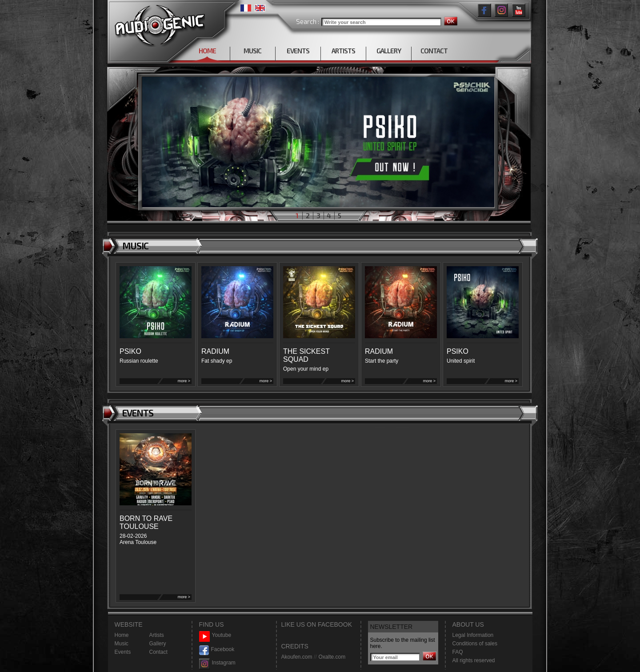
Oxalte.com (332, 657)
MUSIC (252, 51)
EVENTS (298, 51)
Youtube (215, 635)
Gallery (158, 644)
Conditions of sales (475, 644)
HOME (207, 51)
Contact (158, 652)
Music (122, 644)
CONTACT (434, 51)
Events (123, 652)
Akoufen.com (297, 657)
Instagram (217, 663)
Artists (157, 635)
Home (122, 635)
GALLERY (389, 51)
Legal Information (473, 635)
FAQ (458, 652)
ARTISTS (343, 51)
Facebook (217, 650)
